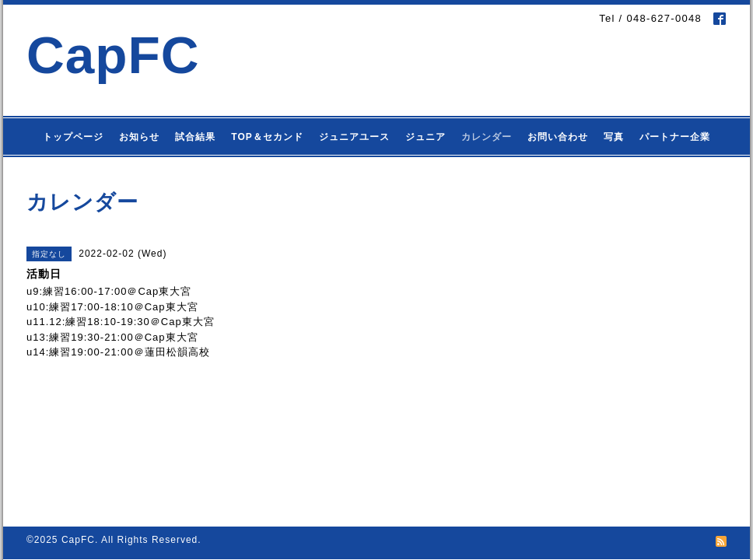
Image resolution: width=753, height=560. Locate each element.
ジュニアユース (354, 137)
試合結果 (195, 137)
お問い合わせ (558, 137)
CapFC (113, 55)
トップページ (73, 137)
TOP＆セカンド (267, 137)
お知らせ (139, 137)
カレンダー (487, 137)
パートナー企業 (675, 137)
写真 (614, 137)
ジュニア (426, 137)
